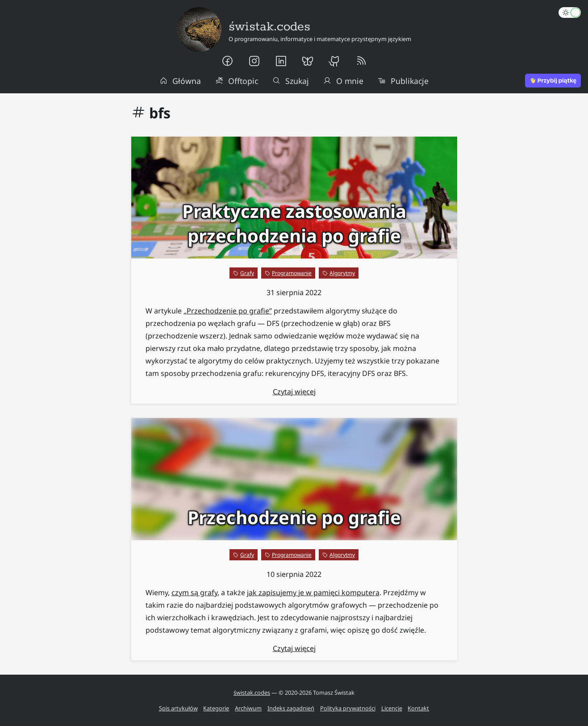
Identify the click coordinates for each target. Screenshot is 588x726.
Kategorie (216, 708)
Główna (180, 81)
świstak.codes (252, 693)
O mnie (343, 81)
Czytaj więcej (294, 392)
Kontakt (418, 708)
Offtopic (237, 81)
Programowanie (292, 273)
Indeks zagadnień (291, 708)
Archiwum (248, 708)
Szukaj (291, 81)
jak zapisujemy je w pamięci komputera (313, 592)
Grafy (247, 273)
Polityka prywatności (348, 708)
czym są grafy (194, 592)
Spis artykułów (178, 708)
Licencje (392, 708)
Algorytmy (342, 273)
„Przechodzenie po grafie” (228, 311)
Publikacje (403, 81)
